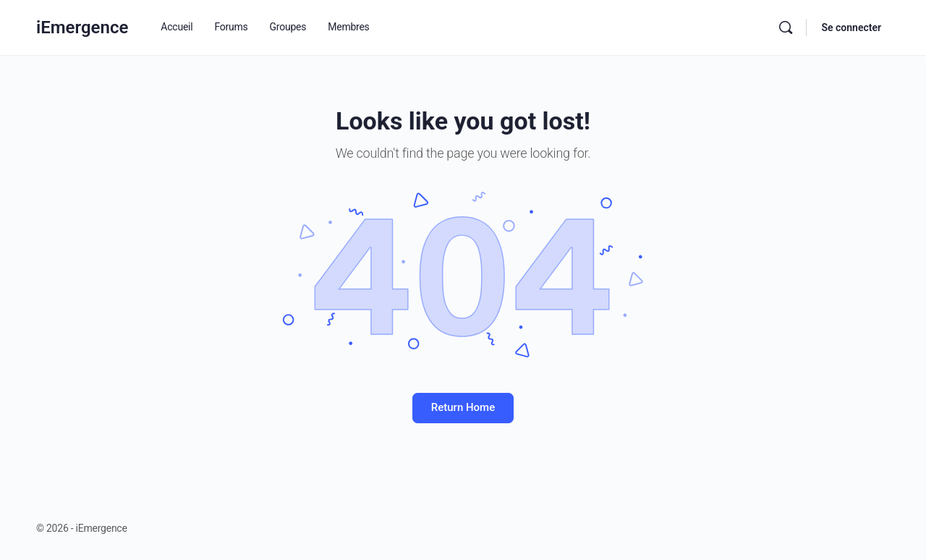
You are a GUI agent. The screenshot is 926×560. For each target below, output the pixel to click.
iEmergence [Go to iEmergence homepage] (82, 27)
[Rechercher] (786, 27)
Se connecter (851, 27)
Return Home (463, 407)
